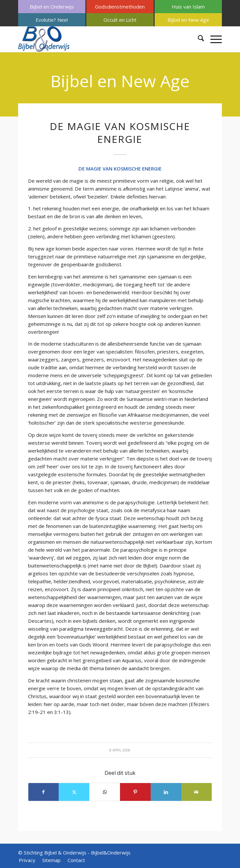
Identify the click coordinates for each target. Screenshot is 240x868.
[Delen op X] (74, 792)
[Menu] (213, 39)
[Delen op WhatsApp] (105, 792)
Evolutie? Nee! (52, 20)
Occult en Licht (120, 20)
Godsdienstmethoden (120, 7)
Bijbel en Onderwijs (52, 7)
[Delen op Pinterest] (135, 792)
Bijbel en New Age (188, 20)
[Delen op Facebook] (44, 792)
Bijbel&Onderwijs (111, 853)
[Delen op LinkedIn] (166, 792)
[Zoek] (198, 39)
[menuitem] (52, 7)
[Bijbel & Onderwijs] (100, 39)
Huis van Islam (188, 7)
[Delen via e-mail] (197, 792)
